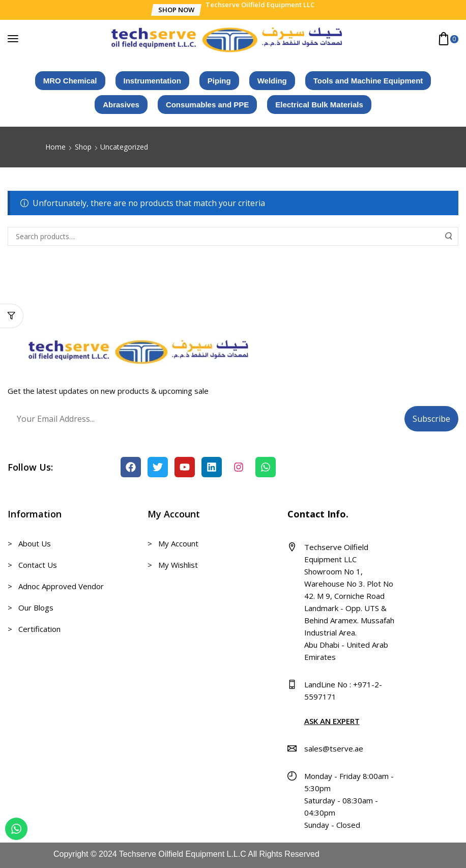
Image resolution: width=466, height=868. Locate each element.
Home (55, 147)
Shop (83, 147)
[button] (176, 10)
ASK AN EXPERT (332, 721)
